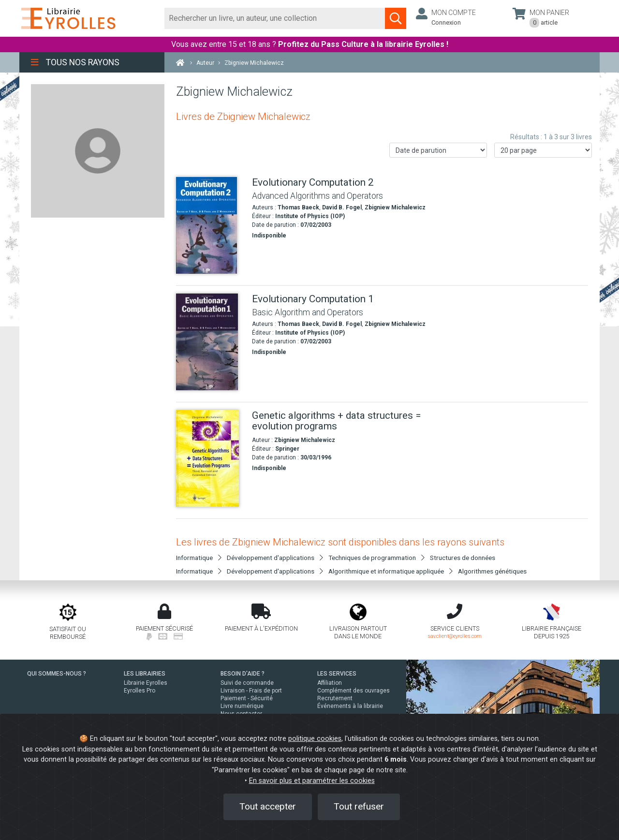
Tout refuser (359, 806)
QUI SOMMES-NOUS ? (57, 674)
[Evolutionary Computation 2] (210, 225)
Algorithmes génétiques (492, 571)
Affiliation (330, 683)
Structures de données (463, 558)
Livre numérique (242, 706)
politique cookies (315, 739)
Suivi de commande (247, 683)
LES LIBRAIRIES (145, 674)
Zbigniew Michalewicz (395, 207)
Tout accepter (268, 806)
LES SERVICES (337, 674)
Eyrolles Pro (140, 691)
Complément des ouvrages (354, 691)
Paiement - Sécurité (247, 698)
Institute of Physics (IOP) (310, 216)
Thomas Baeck (298, 207)
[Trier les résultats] (438, 150)
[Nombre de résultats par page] (543, 150)
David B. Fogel (342, 207)
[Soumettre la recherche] (396, 18)
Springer (287, 449)
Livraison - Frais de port (251, 691)
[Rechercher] (275, 18)
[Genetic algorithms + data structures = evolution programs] (210, 458)
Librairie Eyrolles (146, 683)
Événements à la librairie (350, 706)
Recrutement (335, 698)
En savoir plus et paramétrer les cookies (312, 781)
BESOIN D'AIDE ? (243, 674)
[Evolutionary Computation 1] (210, 342)
